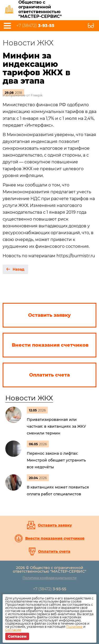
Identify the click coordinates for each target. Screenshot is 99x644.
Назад (19, 269)
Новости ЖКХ (29, 398)
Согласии (13, 630)
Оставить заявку (55, 525)
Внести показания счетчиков (55, 538)
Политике (74, 627)
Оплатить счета (54, 551)
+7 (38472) (35, 26)
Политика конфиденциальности (49, 578)
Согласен (17, 636)
